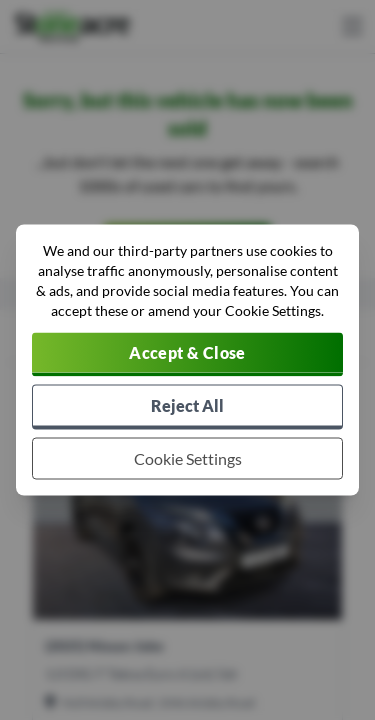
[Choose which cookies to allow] (187, 459)
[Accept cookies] (187, 355)
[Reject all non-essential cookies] (187, 407)
